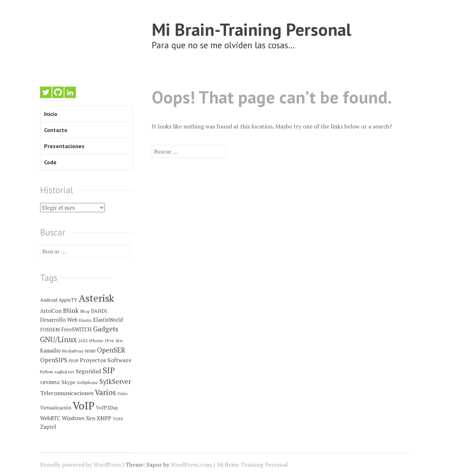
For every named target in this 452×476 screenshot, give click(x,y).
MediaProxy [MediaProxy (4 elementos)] (73, 351)
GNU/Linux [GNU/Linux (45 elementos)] (59, 339)
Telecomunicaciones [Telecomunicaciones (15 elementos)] (67, 393)
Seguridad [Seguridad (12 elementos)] (89, 371)
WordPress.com (191, 465)
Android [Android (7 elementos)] (49, 300)
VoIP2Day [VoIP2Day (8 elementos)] (107, 408)
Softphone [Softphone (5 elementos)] (88, 382)
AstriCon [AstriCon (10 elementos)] (51, 311)
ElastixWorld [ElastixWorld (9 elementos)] (108, 320)
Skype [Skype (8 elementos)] (69, 382)
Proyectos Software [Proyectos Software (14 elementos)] (106, 360)
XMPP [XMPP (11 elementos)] (104, 418)
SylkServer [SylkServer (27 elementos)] (115, 382)
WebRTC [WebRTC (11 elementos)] (50, 418)
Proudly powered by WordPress (81, 465)
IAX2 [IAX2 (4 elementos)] (83, 341)
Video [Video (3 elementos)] (122, 394)
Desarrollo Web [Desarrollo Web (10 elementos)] (59, 320)
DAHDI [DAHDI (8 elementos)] (99, 311)
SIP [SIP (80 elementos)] (109, 370)
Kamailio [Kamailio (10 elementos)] (50, 351)
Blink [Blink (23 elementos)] (71, 310)
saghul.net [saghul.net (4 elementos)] (64, 372)
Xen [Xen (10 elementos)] (91, 418)
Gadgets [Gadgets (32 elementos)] (106, 329)
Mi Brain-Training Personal (252, 29)
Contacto (56, 130)
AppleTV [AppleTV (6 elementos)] (68, 300)
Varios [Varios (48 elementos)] (105, 392)
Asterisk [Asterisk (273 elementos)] (96, 298)
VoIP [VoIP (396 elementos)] (84, 405)
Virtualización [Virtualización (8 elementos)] (56, 408)
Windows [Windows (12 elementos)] (73, 418)
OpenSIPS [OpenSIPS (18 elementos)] (54, 360)
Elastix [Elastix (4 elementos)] (85, 320)
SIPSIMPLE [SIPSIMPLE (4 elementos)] (50, 382)
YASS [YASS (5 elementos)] (118, 419)
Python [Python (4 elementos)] (47, 372)
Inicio (51, 114)
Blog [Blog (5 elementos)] (85, 311)
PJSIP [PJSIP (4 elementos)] (74, 361)
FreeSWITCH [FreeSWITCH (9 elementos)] (76, 329)
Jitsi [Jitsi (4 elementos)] (119, 341)
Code (50, 162)
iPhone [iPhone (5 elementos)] (96, 341)
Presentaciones (64, 146)
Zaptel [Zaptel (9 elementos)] (48, 427)
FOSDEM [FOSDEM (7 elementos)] (50, 330)
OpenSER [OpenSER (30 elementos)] (111, 350)
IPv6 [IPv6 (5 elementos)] (110, 341)
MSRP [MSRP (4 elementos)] (90, 351)
